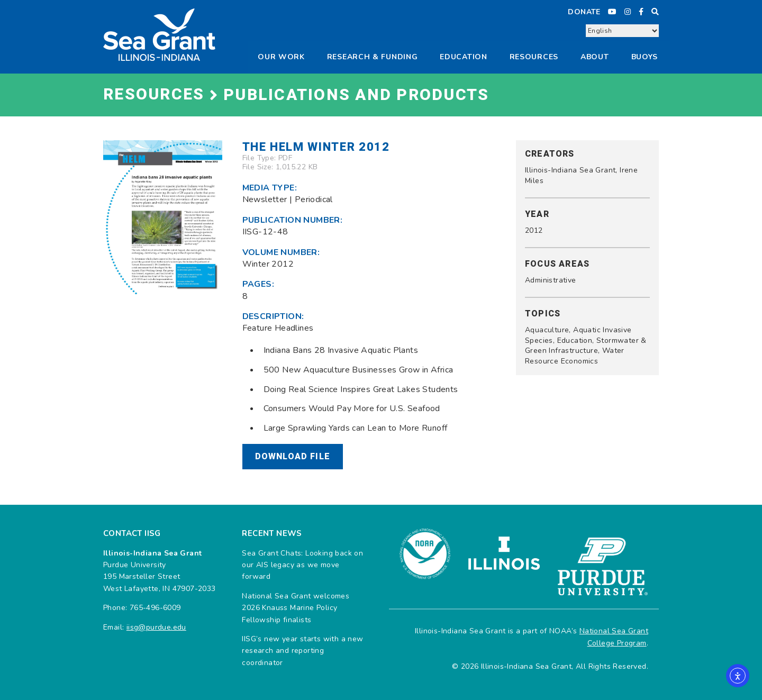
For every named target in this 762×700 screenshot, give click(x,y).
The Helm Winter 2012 (316, 147)
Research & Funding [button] (373, 57)
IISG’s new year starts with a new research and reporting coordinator (302, 651)
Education (463, 57)
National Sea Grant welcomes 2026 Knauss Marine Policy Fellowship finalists (296, 608)
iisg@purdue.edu (156, 627)
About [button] (595, 57)
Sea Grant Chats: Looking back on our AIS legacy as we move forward (302, 565)
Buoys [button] (645, 57)
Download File (293, 457)
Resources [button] (534, 57)
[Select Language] (622, 31)
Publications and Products (356, 95)
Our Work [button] (281, 57)
